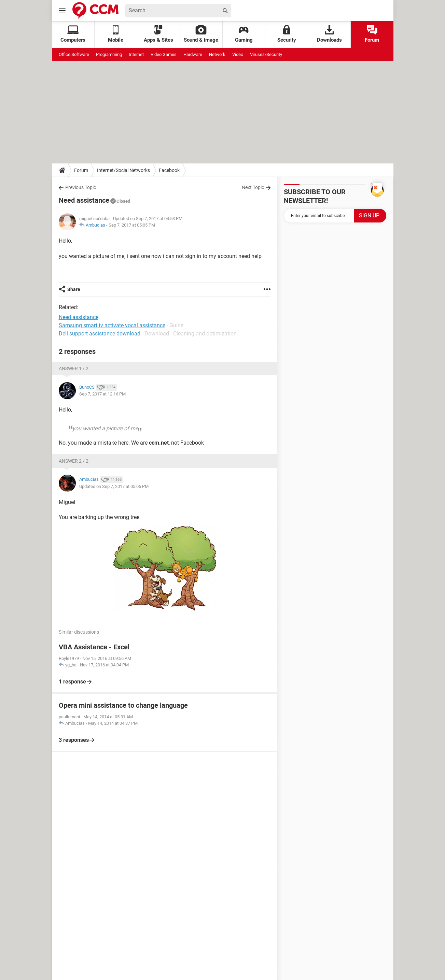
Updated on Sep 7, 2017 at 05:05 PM (114, 486)
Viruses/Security (266, 54)
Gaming (244, 34)
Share (74, 289)
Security (287, 34)
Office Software (74, 54)
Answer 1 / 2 (74, 369)
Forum (372, 34)
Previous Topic (81, 187)
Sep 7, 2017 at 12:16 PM (102, 394)
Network (217, 54)
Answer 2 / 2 (74, 461)
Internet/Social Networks (123, 170)
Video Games (164, 54)
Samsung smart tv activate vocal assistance (112, 325)
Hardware (193, 54)
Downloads (329, 34)
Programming (109, 54)
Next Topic (253, 187)
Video (238, 54)
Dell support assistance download (100, 334)
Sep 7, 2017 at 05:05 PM (132, 225)
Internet (136, 54)
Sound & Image (201, 34)
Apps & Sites (158, 34)
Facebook (169, 170)
